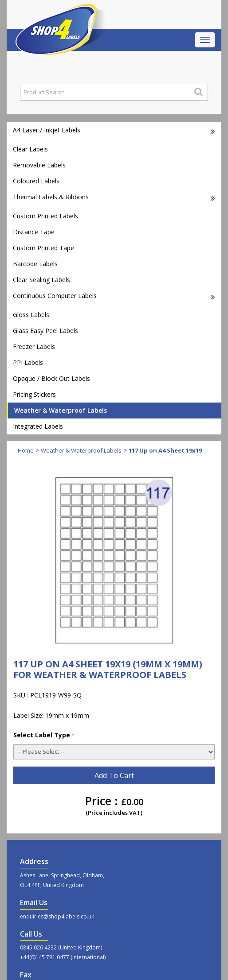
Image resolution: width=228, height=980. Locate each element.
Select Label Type (44, 735)
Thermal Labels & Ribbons (114, 197)
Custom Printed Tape (43, 248)
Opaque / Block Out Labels (51, 378)
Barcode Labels (35, 264)
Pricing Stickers (34, 394)
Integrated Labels (38, 426)
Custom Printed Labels (45, 216)
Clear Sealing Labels (41, 280)
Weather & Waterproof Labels (61, 410)
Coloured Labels (36, 181)
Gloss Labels (31, 315)
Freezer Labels (34, 347)
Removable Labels (39, 165)
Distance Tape (34, 232)
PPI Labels (28, 362)
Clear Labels (30, 149)
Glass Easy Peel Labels (45, 331)
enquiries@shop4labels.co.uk (57, 916)
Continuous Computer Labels (114, 296)
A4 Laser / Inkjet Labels (114, 130)
